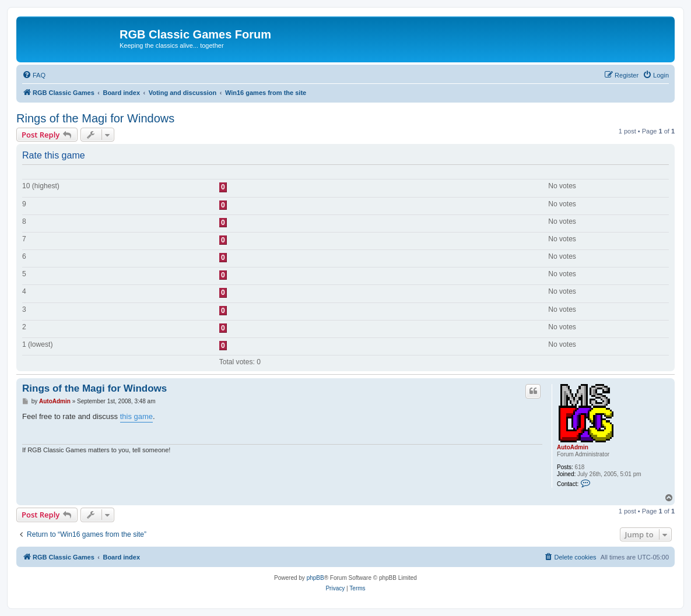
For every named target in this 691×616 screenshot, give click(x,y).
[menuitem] (34, 75)
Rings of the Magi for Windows (95, 118)
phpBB (315, 578)
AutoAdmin (573, 447)
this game (136, 416)
